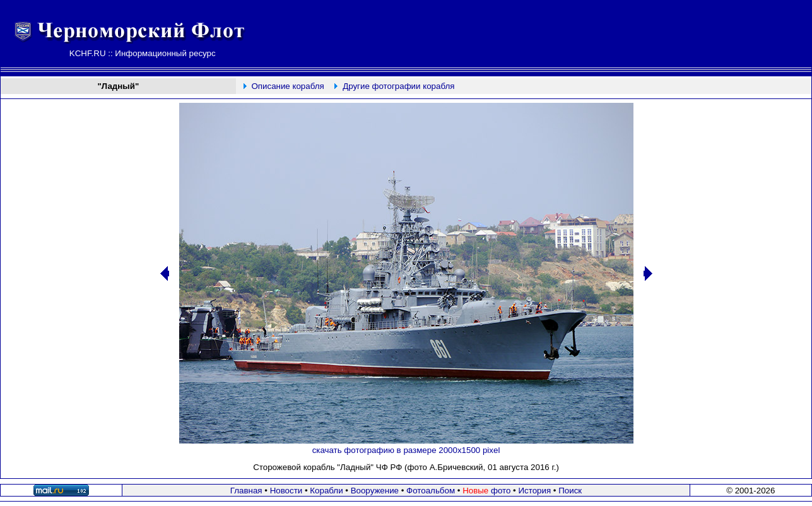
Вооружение (375, 491)
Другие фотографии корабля (398, 86)
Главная (246, 491)
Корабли (326, 491)
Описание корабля (287, 86)
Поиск (570, 491)
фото (486, 491)
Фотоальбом (431, 491)
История (534, 491)
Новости (286, 491)
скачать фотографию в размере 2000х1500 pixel (406, 450)
